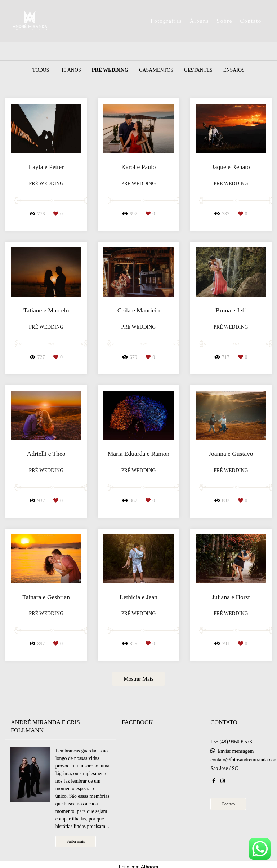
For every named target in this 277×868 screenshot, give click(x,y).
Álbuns (200, 21)
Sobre (225, 21)
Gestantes (198, 70)
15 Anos (71, 70)
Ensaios (234, 70)
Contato (251, 21)
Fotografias (166, 21)
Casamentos (156, 70)
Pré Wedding (110, 70)
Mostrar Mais (138, 679)
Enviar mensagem (236, 751)
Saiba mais (76, 842)
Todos (41, 70)
